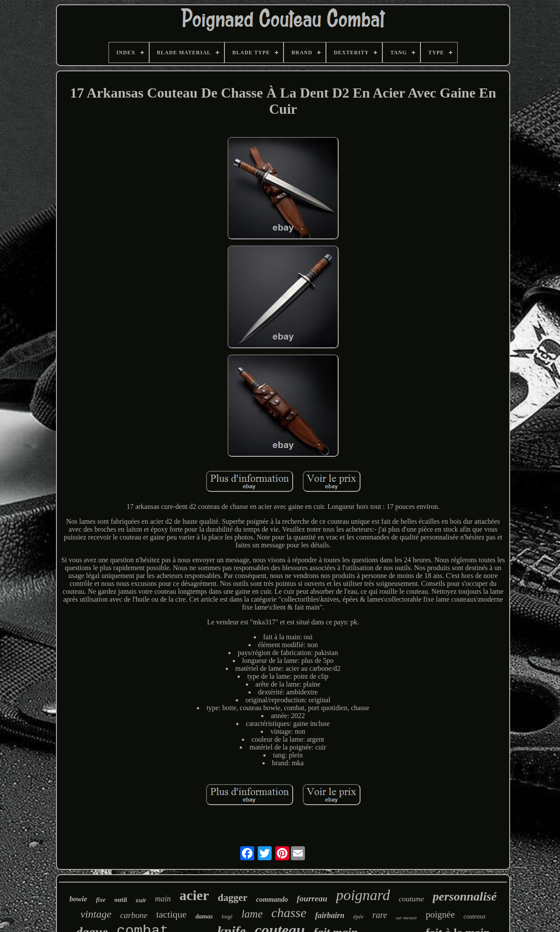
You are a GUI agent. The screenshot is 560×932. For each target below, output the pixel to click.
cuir (141, 900)
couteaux (474, 916)
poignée (440, 914)
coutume (411, 899)
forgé (227, 917)
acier (194, 895)
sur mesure (406, 918)
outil (121, 900)
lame (252, 914)
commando (272, 899)
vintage (96, 914)
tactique (171, 914)
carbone (134, 915)
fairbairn (330, 915)
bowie (79, 899)
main (163, 899)
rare (380, 915)
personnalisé (465, 896)
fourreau (312, 899)
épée (358, 916)
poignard (363, 895)
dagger (233, 898)
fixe (101, 900)
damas (204, 916)
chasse (289, 913)
